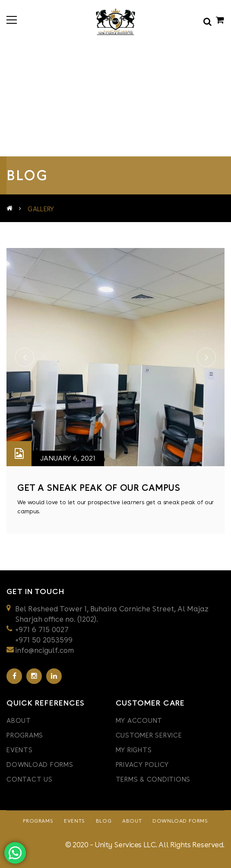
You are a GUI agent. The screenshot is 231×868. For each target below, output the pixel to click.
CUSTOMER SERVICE (149, 735)
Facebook (14, 676)
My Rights (134, 750)
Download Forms (40, 765)
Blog (104, 821)
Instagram (34, 676)
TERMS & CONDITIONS (153, 779)
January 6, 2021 (68, 458)
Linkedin (54, 676)
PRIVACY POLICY (142, 765)
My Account (139, 721)
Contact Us (30, 779)
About (19, 721)
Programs (25, 735)
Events (20, 750)
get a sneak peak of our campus (99, 488)
